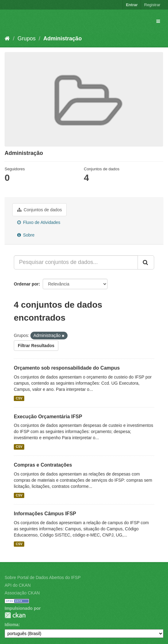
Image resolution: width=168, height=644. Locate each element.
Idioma (12, 625)
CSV (19, 398)
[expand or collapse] (158, 21)
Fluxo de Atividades (39, 222)
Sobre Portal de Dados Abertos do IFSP (43, 577)
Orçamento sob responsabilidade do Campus (67, 368)
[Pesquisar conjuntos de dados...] (76, 262)
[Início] (7, 38)
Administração (63, 38)
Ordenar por (26, 284)
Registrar (152, 5)
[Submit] (146, 262)
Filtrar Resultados (36, 346)
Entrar (132, 5)
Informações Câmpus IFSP (45, 514)
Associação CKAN (22, 593)
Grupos (27, 38)
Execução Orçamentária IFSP (48, 417)
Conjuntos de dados (39, 210)
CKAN (15, 615)
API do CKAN (18, 585)
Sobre (26, 235)
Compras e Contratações (43, 465)
